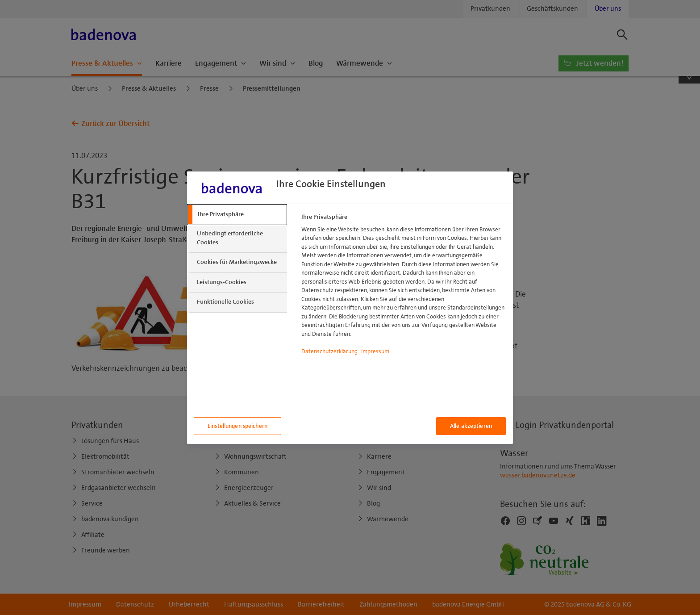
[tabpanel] (403, 287)
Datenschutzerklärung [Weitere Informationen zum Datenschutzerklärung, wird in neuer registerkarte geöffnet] (329, 351)
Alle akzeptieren (471, 426)
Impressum (375, 351)
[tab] (237, 215)
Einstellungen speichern (237, 426)
